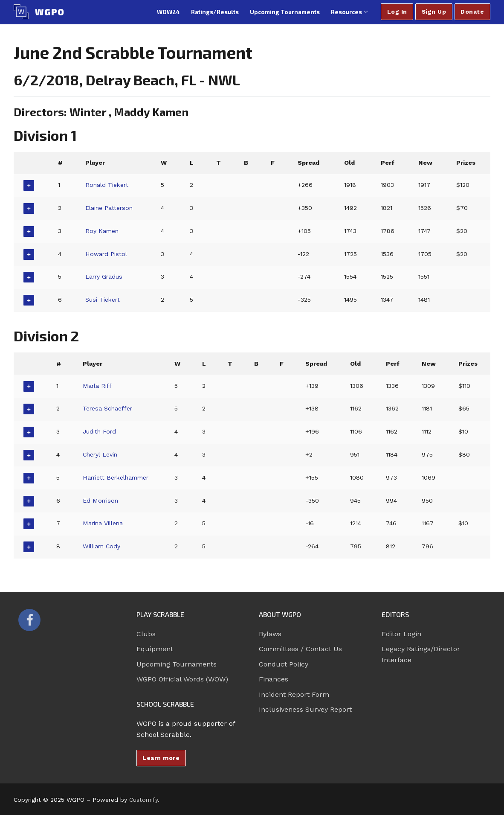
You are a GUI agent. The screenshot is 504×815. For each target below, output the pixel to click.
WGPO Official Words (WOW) (182, 679)
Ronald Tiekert (107, 185)
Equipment (155, 649)
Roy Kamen (102, 231)
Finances (274, 679)
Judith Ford (99, 431)
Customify (143, 800)
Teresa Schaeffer (108, 408)
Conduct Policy (284, 664)
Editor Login (401, 634)
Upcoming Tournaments (177, 664)
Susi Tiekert (103, 300)
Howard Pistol (106, 254)
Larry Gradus (104, 277)
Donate (472, 12)
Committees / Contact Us (300, 649)
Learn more (161, 758)
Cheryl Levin (100, 454)
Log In (397, 12)
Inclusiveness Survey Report (305, 709)
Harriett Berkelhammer (117, 477)
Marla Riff (97, 386)
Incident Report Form (294, 694)
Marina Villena (103, 523)
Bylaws (270, 634)
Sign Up (434, 12)
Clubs (146, 634)
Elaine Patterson (110, 208)
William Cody (101, 546)
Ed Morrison (101, 501)
